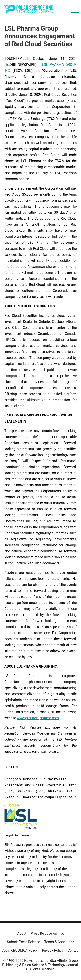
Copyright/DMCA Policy (20, 950)
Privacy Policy (53, 950)
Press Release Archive (47, 933)
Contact (74, 950)
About (22, 933)
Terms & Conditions (59, 942)
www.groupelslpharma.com (38, 718)
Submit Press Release (23, 942)
